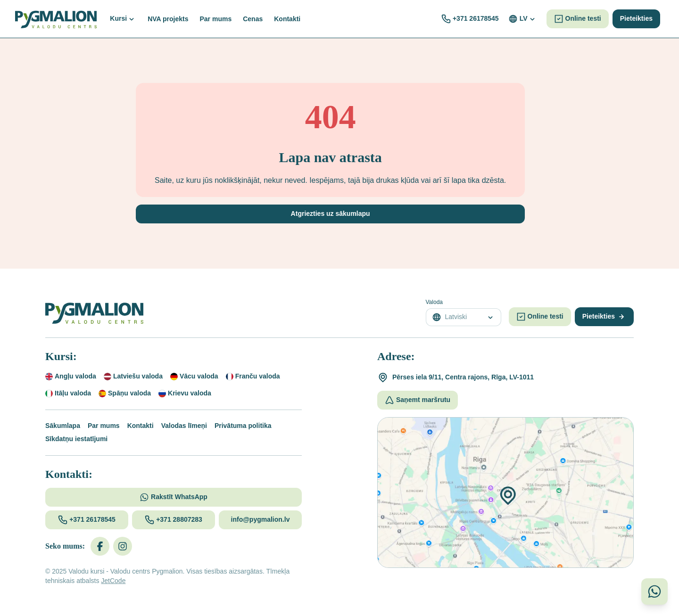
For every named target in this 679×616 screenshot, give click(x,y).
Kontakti (141, 426)
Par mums (104, 426)
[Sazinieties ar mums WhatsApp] (654, 591)
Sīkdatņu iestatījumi (76, 439)
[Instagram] (123, 546)
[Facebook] (100, 546)
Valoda (434, 302)
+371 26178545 (476, 18)
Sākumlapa (63, 426)
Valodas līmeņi (184, 426)
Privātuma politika (243, 426)
